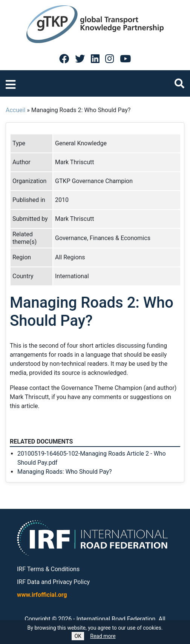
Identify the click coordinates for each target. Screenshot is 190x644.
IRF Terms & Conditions (48, 569)
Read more (103, 636)
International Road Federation (116, 619)
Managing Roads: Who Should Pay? (65, 472)
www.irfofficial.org (42, 595)
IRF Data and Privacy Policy (53, 582)
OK (78, 636)
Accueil (15, 110)
